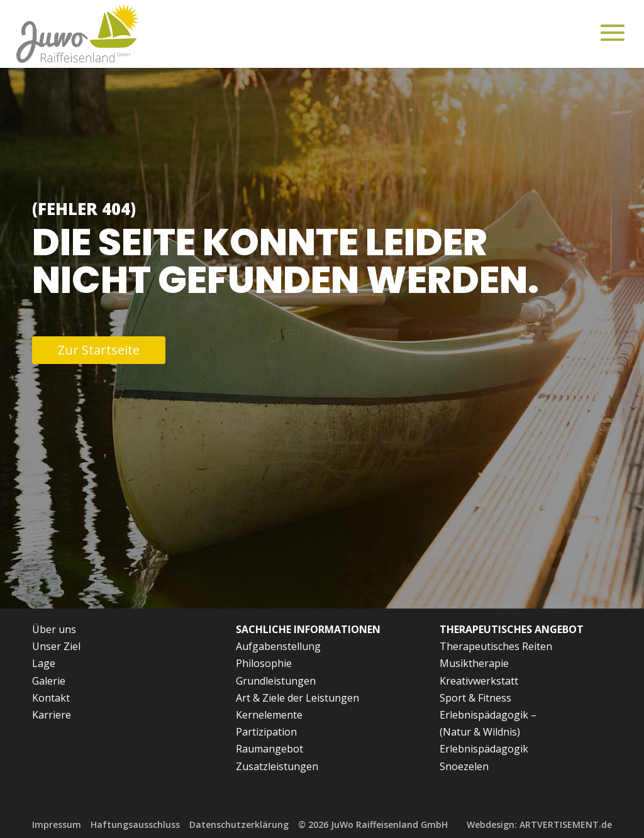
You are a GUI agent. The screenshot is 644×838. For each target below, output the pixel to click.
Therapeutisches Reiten (496, 646)
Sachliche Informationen (308, 629)
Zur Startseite (99, 350)
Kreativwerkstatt (479, 681)
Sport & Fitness (475, 698)
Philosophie (264, 663)
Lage (44, 663)
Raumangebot (269, 749)
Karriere (52, 715)
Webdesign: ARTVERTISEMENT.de (539, 824)
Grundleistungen (276, 681)
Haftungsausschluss (135, 824)
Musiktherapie (474, 663)
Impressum (57, 824)
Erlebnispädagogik (484, 749)
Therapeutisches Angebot (512, 629)
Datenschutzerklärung (239, 824)
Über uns (54, 629)
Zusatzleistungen (277, 766)
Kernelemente (269, 715)
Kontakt (51, 698)
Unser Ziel (56, 646)
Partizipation (266, 732)
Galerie (49, 681)
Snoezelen (464, 766)
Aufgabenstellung (278, 646)
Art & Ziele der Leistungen (297, 698)
